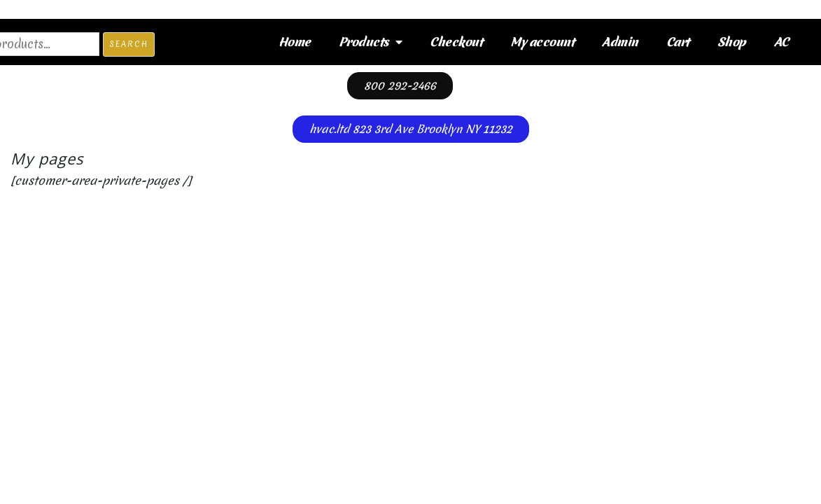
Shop (732, 42)
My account (542, 42)
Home (295, 42)
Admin (620, 42)
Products (371, 42)
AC (781, 42)
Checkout (456, 42)
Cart (678, 42)
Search (129, 44)
